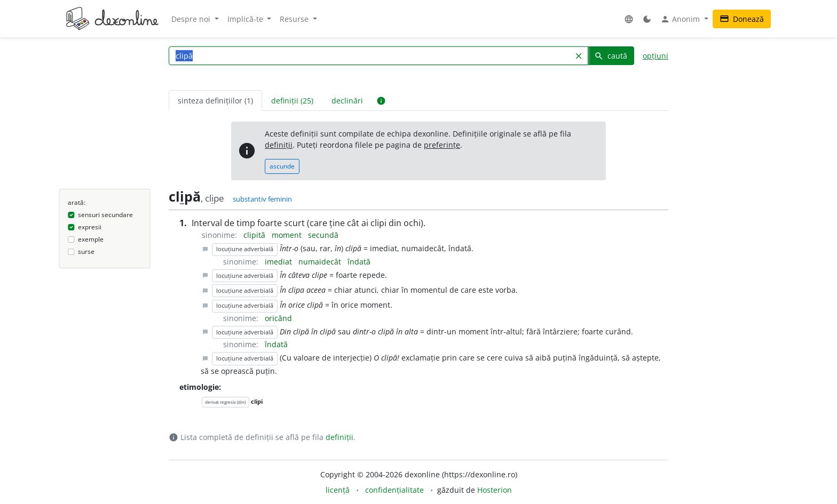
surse (86, 251)
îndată (359, 262)
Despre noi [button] (192, 19)
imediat (279, 262)
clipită (255, 235)
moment (288, 235)
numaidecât (321, 262)
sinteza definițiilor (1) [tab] (215, 101)
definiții (279, 145)
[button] (629, 19)
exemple (91, 239)
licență (338, 490)
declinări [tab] (347, 101)
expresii (90, 227)
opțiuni (656, 56)
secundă (323, 235)
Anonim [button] (681, 19)
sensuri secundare (105, 215)
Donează (742, 19)
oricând (278, 318)
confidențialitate (394, 490)
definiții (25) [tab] (292, 101)
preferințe (442, 145)
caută (611, 56)
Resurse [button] (295, 19)
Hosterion (495, 490)
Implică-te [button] (246, 19)
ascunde (282, 166)
